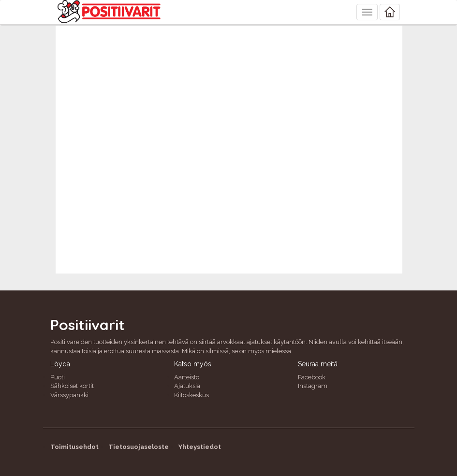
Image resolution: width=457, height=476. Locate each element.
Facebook (312, 377)
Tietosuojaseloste (139, 447)
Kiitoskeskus (192, 395)
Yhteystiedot (200, 447)
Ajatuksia (187, 386)
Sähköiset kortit (72, 386)
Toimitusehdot (74, 447)
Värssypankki (69, 395)
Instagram (313, 386)
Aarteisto (187, 377)
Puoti (58, 377)
